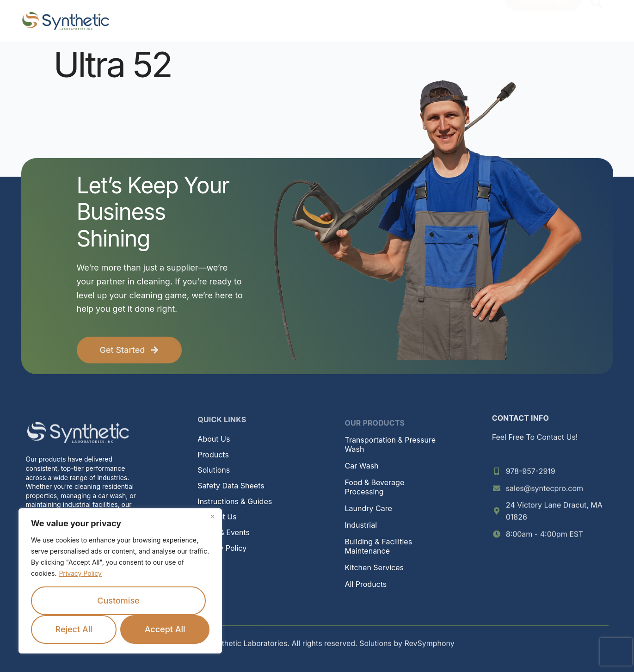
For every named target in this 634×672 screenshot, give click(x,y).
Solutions (214, 470)
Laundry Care (369, 508)
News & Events (224, 532)
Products (213, 455)
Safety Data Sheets (231, 486)
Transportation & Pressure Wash (391, 444)
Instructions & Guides (235, 501)
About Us (214, 439)
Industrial (361, 525)
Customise (118, 601)
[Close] (212, 516)
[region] (120, 581)
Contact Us (217, 517)
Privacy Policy (80, 573)
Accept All (165, 629)
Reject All (74, 629)
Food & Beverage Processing (375, 487)
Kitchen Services (374, 567)
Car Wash (362, 466)
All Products (366, 584)
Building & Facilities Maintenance (379, 546)
